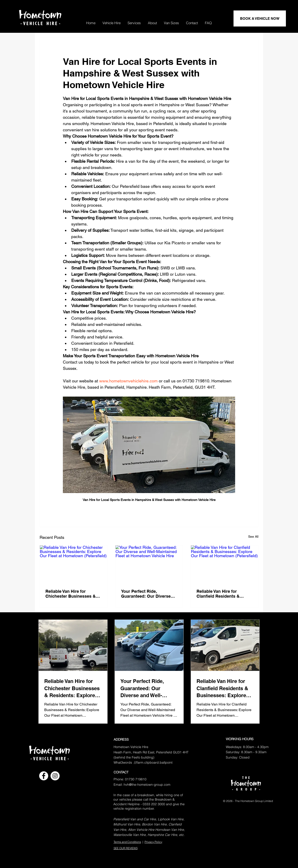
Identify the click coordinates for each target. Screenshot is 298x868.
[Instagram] (55, 776)
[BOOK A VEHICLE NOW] (260, 18)
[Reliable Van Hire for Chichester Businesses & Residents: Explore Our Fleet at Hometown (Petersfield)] (73, 564)
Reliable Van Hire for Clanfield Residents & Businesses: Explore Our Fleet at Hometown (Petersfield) (221, 594)
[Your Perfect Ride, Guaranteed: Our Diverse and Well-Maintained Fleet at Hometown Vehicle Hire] (149, 564)
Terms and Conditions (127, 842)
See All (253, 537)
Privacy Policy (153, 842)
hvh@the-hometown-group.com (147, 785)
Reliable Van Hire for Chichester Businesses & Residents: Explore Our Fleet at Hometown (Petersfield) (71, 594)
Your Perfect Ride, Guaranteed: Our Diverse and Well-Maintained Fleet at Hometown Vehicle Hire (149, 594)
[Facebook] (44, 776)
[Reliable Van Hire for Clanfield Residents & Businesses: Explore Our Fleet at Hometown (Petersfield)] (225, 564)
